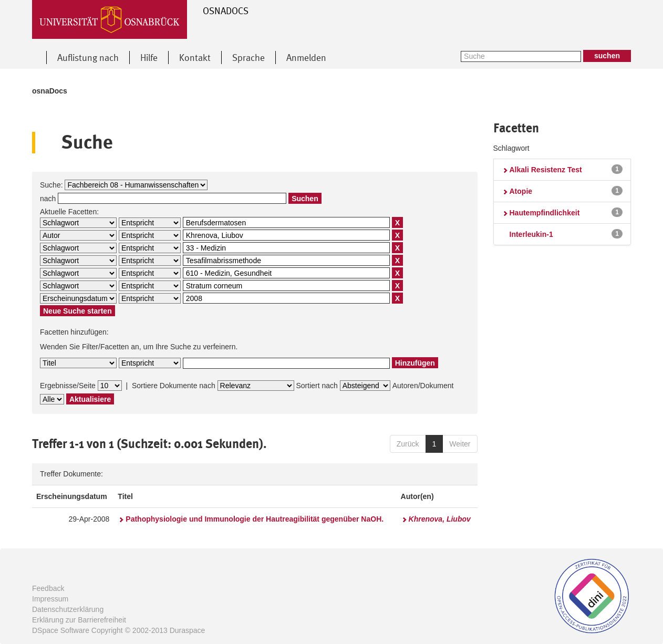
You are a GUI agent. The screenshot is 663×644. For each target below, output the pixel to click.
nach (48, 199)
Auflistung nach (88, 58)
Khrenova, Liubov (440, 519)
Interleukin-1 (531, 234)
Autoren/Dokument (423, 386)
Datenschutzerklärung (68, 609)
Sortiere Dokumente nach (174, 386)
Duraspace (188, 630)
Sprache (248, 58)
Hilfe (149, 58)
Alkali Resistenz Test (546, 170)
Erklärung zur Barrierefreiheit (79, 620)
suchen (607, 56)
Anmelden (306, 58)
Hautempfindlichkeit (545, 213)
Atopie (521, 191)
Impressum (50, 599)
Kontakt (195, 58)
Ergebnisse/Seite (68, 386)
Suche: (51, 185)
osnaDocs (50, 91)
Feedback (48, 588)
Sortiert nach (317, 386)
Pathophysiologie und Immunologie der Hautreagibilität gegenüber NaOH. (255, 519)
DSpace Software (61, 630)
